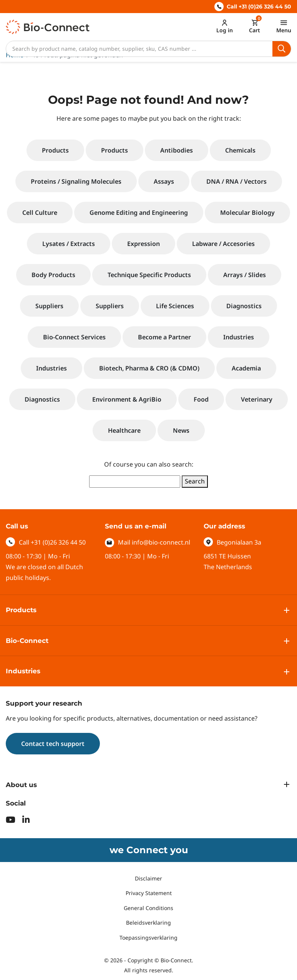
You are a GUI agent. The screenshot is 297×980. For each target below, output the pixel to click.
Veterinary (257, 399)
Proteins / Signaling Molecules (76, 181)
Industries (239, 337)
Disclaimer (148, 878)
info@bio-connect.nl (161, 542)
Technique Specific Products (149, 275)
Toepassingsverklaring (148, 938)
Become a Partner (164, 337)
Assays (164, 181)
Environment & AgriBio (127, 399)
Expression (144, 244)
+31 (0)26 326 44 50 (58, 542)
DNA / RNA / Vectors (236, 181)
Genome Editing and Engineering (139, 213)
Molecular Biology (247, 213)
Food (201, 399)
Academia (246, 368)
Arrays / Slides (245, 275)
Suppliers (49, 306)
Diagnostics (244, 306)
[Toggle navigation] (284, 26)
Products (55, 150)
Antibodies (177, 150)
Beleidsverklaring (148, 923)
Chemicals (240, 150)
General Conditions (148, 908)
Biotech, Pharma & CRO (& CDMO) (149, 368)
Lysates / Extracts (69, 244)
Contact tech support (53, 744)
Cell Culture (40, 213)
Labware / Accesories (223, 244)
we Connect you (149, 850)
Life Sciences (175, 306)
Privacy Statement (149, 893)
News (181, 430)
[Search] (139, 49)
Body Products (53, 275)
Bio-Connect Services (74, 337)
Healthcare (124, 430)
